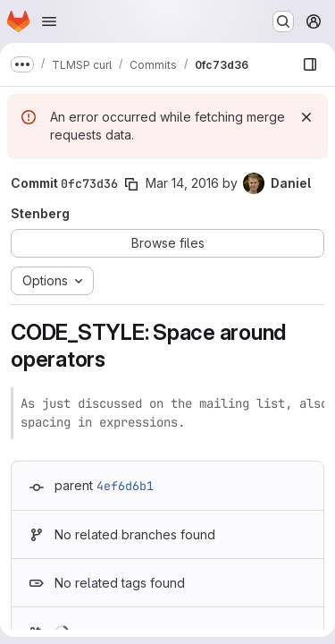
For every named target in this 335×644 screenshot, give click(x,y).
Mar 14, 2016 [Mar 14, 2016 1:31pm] (182, 183)
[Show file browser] (310, 64)
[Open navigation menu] (49, 21)
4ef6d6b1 (125, 486)
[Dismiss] (306, 117)
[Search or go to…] (283, 21)
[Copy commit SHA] (131, 184)
